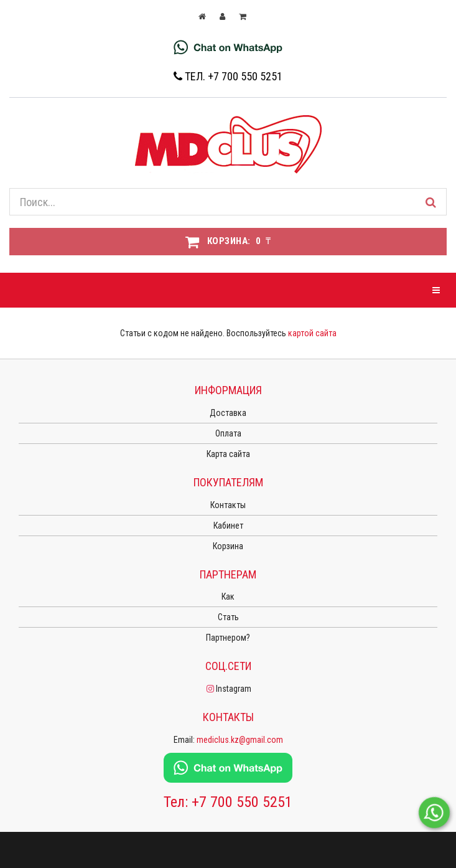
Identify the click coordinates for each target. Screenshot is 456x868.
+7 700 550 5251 (242, 802)
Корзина (228, 546)
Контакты (228, 505)
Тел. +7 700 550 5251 (228, 76)
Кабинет (228, 526)
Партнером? (228, 638)
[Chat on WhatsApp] (228, 47)
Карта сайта (228, 454)
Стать (228, 617)
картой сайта (312, 333)
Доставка (228, 413)
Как (228, 597)
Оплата (228, 433)
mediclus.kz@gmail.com (240, 740)
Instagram (228, 689)
